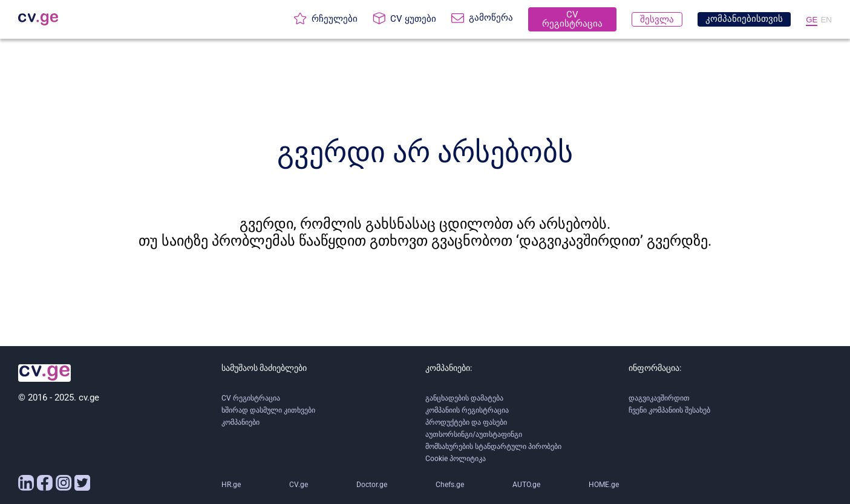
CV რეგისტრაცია (251, 398)
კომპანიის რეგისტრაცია (467, 410)
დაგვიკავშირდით (659, 398)
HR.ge (231, 485)
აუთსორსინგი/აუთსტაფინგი (474, 434)
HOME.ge (604, 485)
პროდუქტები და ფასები (466, 422)
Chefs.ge (450, 485)
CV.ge (299, 485)
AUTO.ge (526, 485)
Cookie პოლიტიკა (456, 459)
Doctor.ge (372, 485)
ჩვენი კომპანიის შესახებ (669, 410)
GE (812, 20)
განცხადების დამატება (464, 398)
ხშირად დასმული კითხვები (268, 410)
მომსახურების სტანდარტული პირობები (493, 447)
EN (826, 20)
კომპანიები (240, 422)
